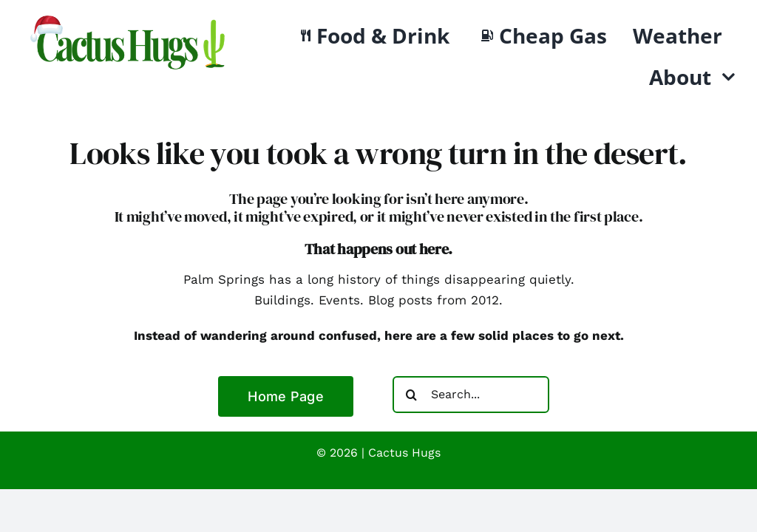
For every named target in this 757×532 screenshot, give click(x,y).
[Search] (411, 395)
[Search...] (471, 395)
